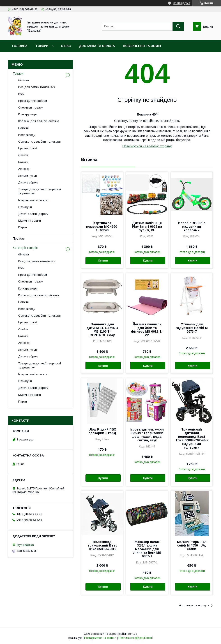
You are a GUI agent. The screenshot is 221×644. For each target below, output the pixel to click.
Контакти (76, 58)
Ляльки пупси (28, 176)
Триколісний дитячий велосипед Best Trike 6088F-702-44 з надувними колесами (192, 438)
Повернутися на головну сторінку (147, 146)
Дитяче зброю (28, 182)
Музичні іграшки (30, 221)
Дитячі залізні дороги (33, 214)
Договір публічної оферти (36, 58)
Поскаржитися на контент (100, 638)
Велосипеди (27, 135)
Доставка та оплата (97, 46)
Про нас (19, 239)
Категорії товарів (25, 248)
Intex (21, 94)
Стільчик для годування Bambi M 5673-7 (192, 328)
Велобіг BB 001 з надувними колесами (192, 227)
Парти (23, 227)
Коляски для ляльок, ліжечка (39, 121)
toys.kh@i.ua (25, 545)
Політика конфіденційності (136, 638)
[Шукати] (178, 26)
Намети (23, 128)
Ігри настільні (28, 148)
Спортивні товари (31, 108)
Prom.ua (132, 634)
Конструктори (28, 114)
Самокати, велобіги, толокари (39, 142)
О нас (66, 46)
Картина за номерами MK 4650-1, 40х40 (102, 227)
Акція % (24, 169)
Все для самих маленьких (37, 87)
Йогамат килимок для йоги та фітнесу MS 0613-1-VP (147, 330)
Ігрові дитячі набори (33, 101)
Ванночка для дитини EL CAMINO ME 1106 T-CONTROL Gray (102, 330)
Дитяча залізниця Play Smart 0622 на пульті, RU (147, 227)
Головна (20, 46)
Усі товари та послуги (194, 605)
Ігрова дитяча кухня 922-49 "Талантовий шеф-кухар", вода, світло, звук (147, 435)
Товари (42, 46)
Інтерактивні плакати (33, 200)
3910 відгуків (182, 3)
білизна (24, 80)
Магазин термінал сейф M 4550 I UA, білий (192, 545)
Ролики (23, 162)
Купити (103, 261)
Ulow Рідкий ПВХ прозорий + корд (102, 431)
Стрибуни (25, 207)
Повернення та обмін (142, 46)
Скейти (23, 155)
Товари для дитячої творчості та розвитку (40, 191)
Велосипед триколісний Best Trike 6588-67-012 (102, 545)
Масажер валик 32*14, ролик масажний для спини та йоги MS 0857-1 (147, 549)
